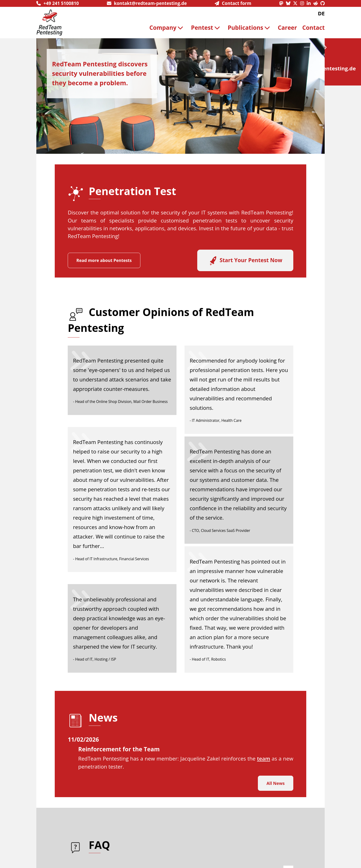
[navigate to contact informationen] (233, 3)
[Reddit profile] (317, 3)
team (264, 759)
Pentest (207, 28)
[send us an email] (147, 3)
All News (276, 783)
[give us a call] (58, 3)
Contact (313, 28)
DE (321, 13)
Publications (250, 28)
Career (287, 28)
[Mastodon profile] (283, 3)
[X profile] (297, 3)
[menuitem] (168, 28)
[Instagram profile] (303, 3)
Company (168, 28)
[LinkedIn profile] (310, 3)
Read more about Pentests (104, 260)
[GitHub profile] (323, 3)
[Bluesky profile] (290, 3)
